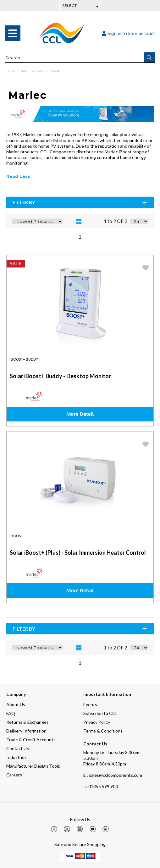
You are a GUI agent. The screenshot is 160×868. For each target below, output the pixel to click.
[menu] (13, 33)
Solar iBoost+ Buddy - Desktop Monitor (60, 376)
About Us (16, 704)
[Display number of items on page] (139, 221)
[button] (150, 57)
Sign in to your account (129, 33)
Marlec (56, 71)
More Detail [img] (80, 414)
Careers (14, 775)
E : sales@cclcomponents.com (113, 775)
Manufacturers (33, 71)
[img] (54, 829)
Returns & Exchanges (28, 722)
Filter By (80, 202)
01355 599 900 (101, 786)
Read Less (18, 176)
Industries (17, 757)
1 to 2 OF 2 (116, 221)
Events (90, 704)
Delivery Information (26, 731)
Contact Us (18, 748)
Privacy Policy (97, 722)
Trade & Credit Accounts (31, 740)
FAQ (11, 713)
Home (11, 71)
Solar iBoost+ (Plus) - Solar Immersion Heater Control (78, 553)
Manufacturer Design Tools (33, 766)
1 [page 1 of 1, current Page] (80, 237)
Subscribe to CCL (100, 713)
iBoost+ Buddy (24, 359)
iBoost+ (17, 536)
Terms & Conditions (103, 731)
